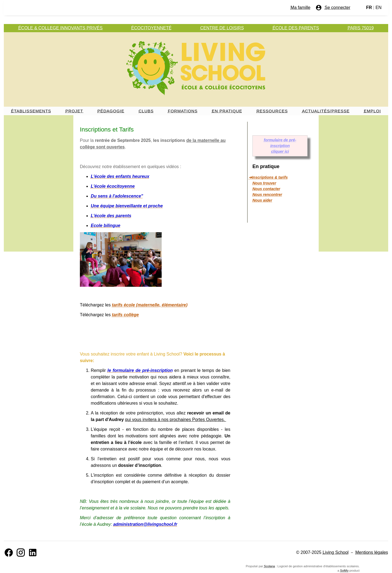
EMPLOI (373, 111)
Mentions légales (372, 552)
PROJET (74, 111)
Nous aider (262, 200)
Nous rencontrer (267, 195)
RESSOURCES (272, 111)
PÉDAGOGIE (111, 111)
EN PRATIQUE (227, 111)
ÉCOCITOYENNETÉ (151, 28)
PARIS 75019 (361, 28)
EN (378, 8)
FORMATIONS (183, 111)
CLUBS (146, 111)
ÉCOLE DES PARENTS (296, 28)
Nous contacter (266, 189)
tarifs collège (125, 315)
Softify (344, 571)
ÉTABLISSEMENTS (31, 111)
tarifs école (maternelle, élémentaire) (150, 305)
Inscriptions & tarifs (270, 177)
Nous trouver (264, 183)
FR (369, 8)
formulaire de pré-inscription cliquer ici (280, 146)
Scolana (269, 566)
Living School (335, 552)
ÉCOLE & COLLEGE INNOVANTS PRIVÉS (60, 28)
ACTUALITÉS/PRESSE (326, 111)
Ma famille (301, 8)
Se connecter (333, 8)
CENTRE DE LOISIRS (222, 28)
